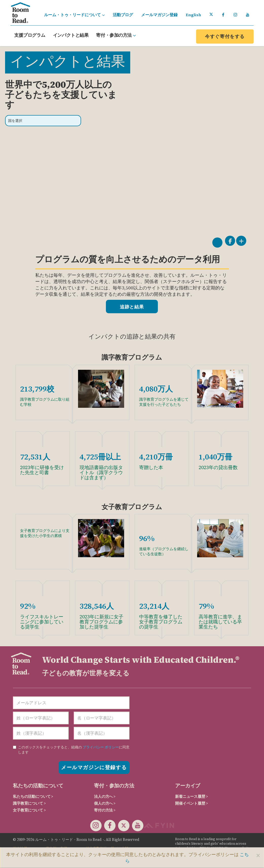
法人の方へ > (105, 796)
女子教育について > (29, 810)
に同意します (71, 750)
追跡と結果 (132, 307)
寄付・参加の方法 (116, 35)
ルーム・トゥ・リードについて (74, 15)
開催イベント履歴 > (192, 803)
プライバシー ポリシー (101, 747)
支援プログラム (30, 35)
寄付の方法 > (105, 810)
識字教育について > (29, 803)
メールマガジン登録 (159, 15)
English (193, 15)
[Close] (258, 855)
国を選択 (15, 121)
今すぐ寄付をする (225, 36)
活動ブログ (123, 15)
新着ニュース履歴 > (192, 796)
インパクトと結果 (71, 35)
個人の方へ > (105, 803)
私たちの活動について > (33, 796)
